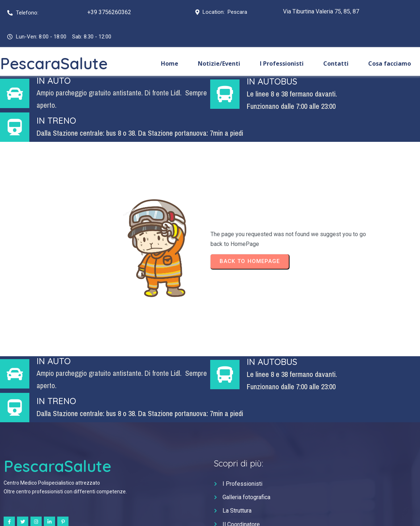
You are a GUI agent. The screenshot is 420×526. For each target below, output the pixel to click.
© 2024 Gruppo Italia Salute (210, 514)
